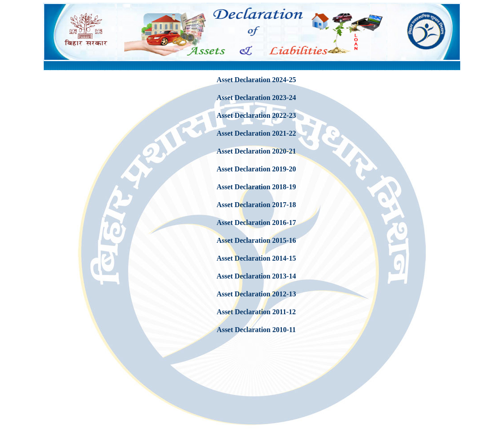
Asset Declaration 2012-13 (256, 294)
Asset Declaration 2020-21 (256, 151)
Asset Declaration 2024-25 (256, 80)
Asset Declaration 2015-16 (256, 240)
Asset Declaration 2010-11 (256, 330)
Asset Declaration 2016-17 (256, 222)
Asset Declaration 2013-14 (256, 276)
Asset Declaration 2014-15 (256, 258)
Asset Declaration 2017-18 (256, 205)
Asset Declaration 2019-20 (256, 169)
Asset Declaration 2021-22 (256, 133)
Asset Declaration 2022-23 (256, 115)
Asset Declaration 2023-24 (256, 98)
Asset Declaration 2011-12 (256, 312)
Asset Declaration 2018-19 (256, 187)
